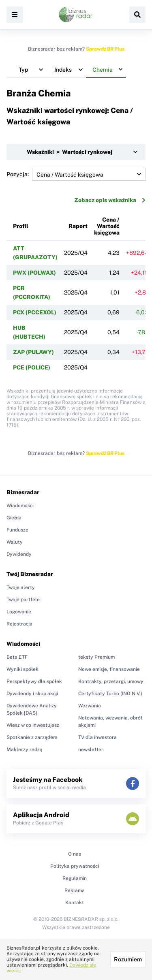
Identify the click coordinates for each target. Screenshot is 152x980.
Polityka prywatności (75, 866)
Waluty (15, 542)
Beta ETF (17, 657)
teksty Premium (96, 657)
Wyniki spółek (22, 669)
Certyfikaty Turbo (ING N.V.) (110, 694)
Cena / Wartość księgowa (107, 226)
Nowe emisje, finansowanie (109, 669)
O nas (75, 854)
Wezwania (90, 706)
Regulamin (75, 878)
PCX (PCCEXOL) (35, 312)
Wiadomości (20, 506)
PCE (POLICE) (32, 367)
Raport (78, 226)
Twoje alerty (21, 587)
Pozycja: (76, 174)
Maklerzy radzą (25, 749)
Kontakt (75, 903)
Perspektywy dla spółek (34, 681)
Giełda (14, 518)
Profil (21, 226)
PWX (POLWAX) (34, 273)
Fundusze (17, 530)
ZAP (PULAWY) (33, 352)
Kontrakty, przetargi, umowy (111, 681)
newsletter (91, 749)
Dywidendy (19, 554)
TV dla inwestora (97, 737)
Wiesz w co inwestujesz (33, 725)
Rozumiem (128, 959)
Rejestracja (19, 624)
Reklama (75, 890)
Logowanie (19, 612)
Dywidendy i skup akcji (32, 694)
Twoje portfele (23, 600)
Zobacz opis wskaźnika (110, 200)
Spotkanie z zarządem (32, 737)
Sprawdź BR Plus (105, 49)
